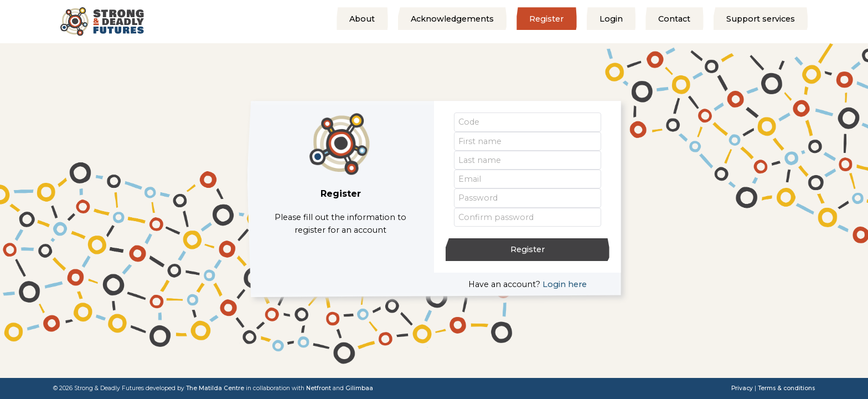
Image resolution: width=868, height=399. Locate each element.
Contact (674, 19)
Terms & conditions (786, 388)
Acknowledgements (452, 19)
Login (611, 19)
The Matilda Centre (215, 388)
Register (546, 19)
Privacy (742, 388)
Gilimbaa (359, 388)
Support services (761, 19)
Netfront (319, 388)
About (362, 19)
